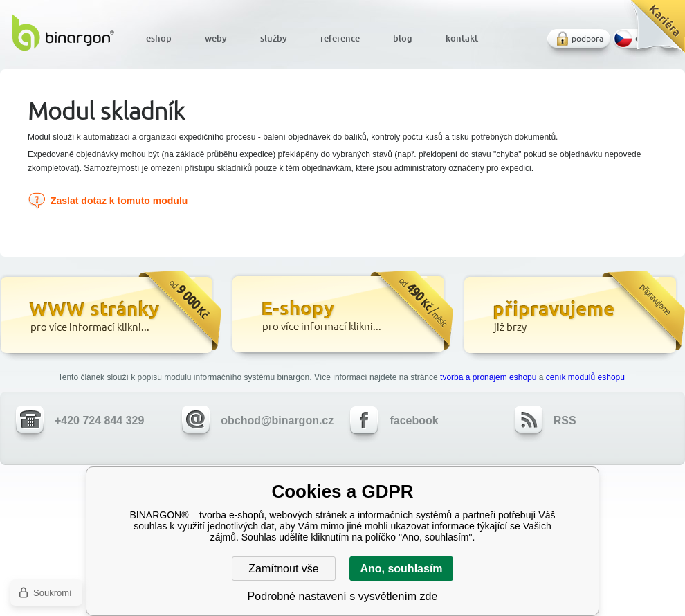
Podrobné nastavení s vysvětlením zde (343, 596)
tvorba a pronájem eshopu (488, 377)
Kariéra (653, 31)
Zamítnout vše (283, 569)
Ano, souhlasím (401, 569)
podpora (587, 38)
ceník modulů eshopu (585, 377)
